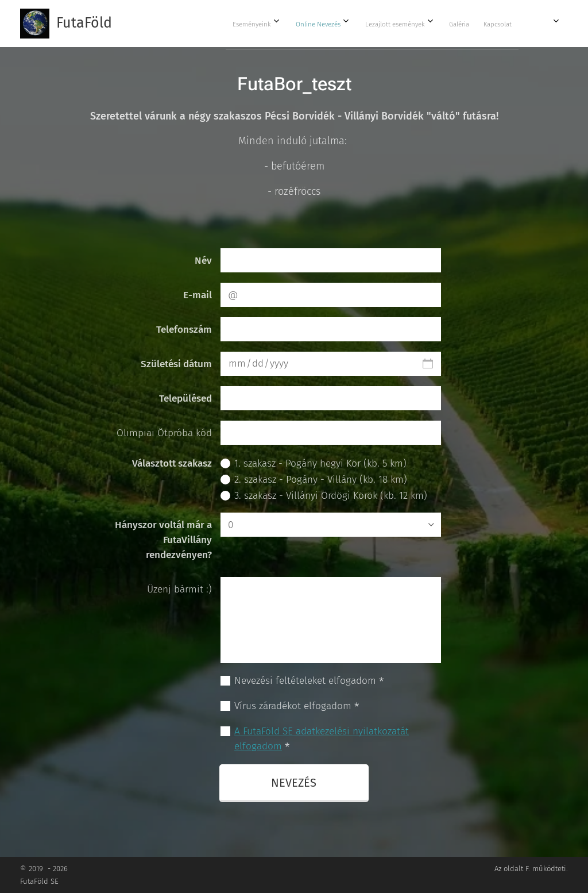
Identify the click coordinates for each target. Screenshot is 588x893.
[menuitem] (413, 24)
